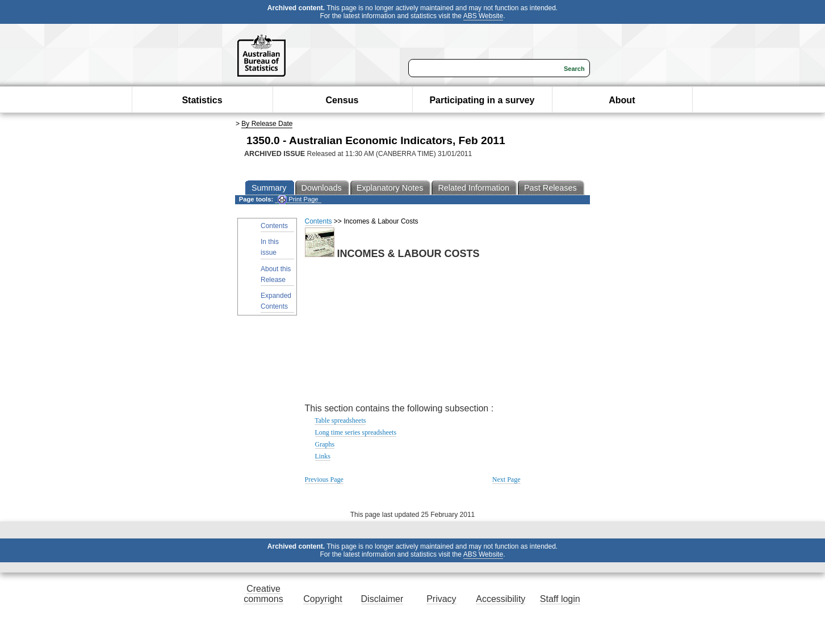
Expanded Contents (276, 301)
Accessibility (501, 599)
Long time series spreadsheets (356, 432)
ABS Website (483, 16)
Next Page (506, 479)
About (622, 100)
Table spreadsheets (340, 420)
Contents (274, 226)
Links (323, 456)
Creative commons (263, 594)
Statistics (202, 100)
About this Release (276, 274)
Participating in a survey (482, 100)
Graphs (325, 444)
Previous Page (324, 479)
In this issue (270, 247)
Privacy (441, 599)
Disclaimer (382, 599)
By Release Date (267, 124)
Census (342, 100)
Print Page (298, 199)
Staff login (560, 599)
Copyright (323, 599)
